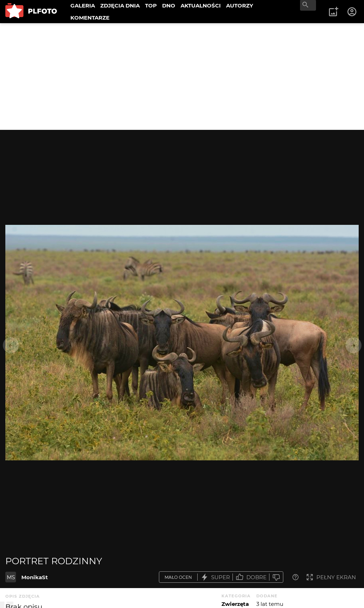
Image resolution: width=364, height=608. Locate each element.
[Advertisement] (182, 76)
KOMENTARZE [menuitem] (90, 18)
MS (11, 577)
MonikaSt (35, 577)
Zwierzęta (235, 604)
